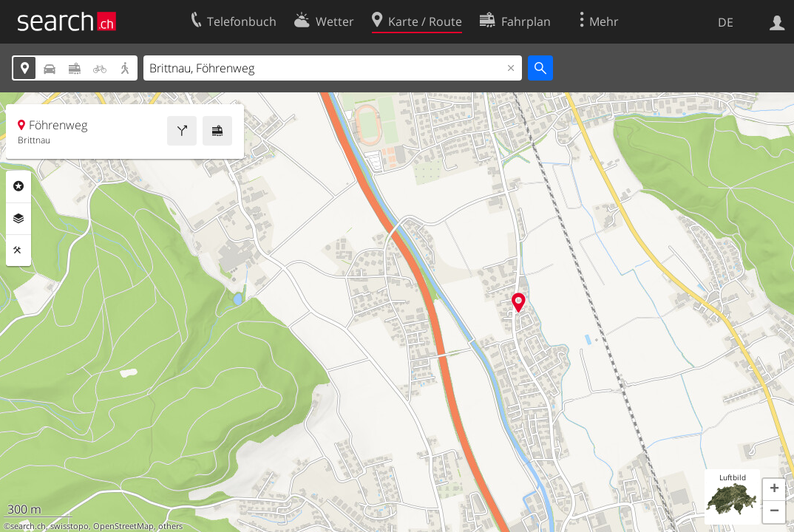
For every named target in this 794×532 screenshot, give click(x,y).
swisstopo (69, 526)
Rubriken (18, 186)
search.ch (28, 526)
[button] (774, 490)
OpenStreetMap (123, 526)
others (170, 526)
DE (726, 22)
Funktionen (18, 250)
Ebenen (18, 219)
